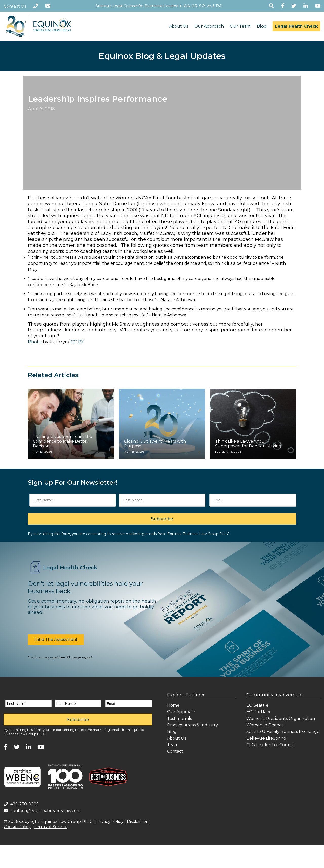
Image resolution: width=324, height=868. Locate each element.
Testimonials (179, 718)
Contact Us (15, 6)
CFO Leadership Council (271, 745)
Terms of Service (51, 827)
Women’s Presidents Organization (281, 718)
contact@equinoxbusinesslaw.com (42, 811)
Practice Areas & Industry (193, 725)
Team (173, 745)
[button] (56, 640)
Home (173, 705)
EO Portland (259, 712)
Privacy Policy (110, 822)
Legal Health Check (296, 26)
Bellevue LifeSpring (266, 738)
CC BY (77, 342)
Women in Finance (265, 725)
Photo (35, 342)
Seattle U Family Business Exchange (283, 732)
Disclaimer (137, 822)
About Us (179, 26)
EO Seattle (257, 705)
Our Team (240, 26)
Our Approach (209, 26)
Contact (175, 751)
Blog (262, 26)
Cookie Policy (17, 827)
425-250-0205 (21, 804)
